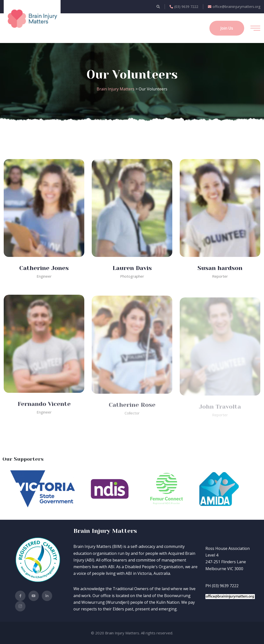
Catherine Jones (44, 268)
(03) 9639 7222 (184, 7)
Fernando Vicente (44, 407)
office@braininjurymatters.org (234, 7)
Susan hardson (220, 268)
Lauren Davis (132, 268)
